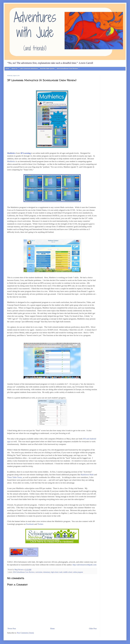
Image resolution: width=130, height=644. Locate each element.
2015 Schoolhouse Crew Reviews (67, 68)
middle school (68, 572)
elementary (47, 572)
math (61, 572)
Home (7, 68)
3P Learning (26, 153)
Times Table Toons (15, 477)
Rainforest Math (87, 475)
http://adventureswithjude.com (84, 565)
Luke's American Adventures (29, 68)
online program (78, 572)
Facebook (30, 524)
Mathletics (11, 161)
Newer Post (12, 629)
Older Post (93, 629)
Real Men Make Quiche (47, 68)
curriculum (39, 572)
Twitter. (41, 524)
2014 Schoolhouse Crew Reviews (24, 572)
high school (55, 572)
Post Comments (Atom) (25, 633)
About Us (14, 68)
